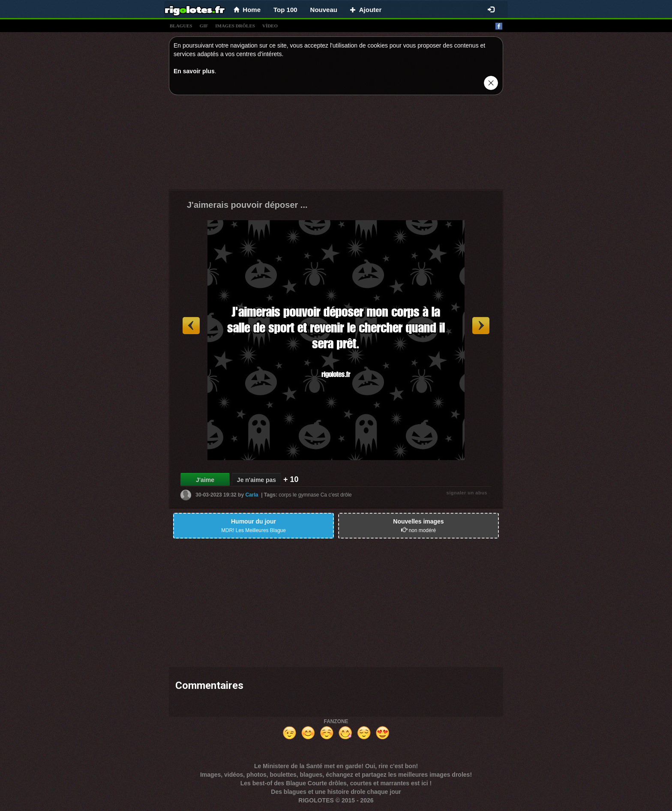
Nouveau (324, 10)
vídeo (270, 26)
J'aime (205, 480)
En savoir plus (194, 71)
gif (204, 26)
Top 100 (285, 10)
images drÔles (235, 26)
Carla (252, 495)
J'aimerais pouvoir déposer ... (247, 205)
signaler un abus (467, 493)
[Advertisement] (336, 144)
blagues (181, 26)
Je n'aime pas (256, 480)
